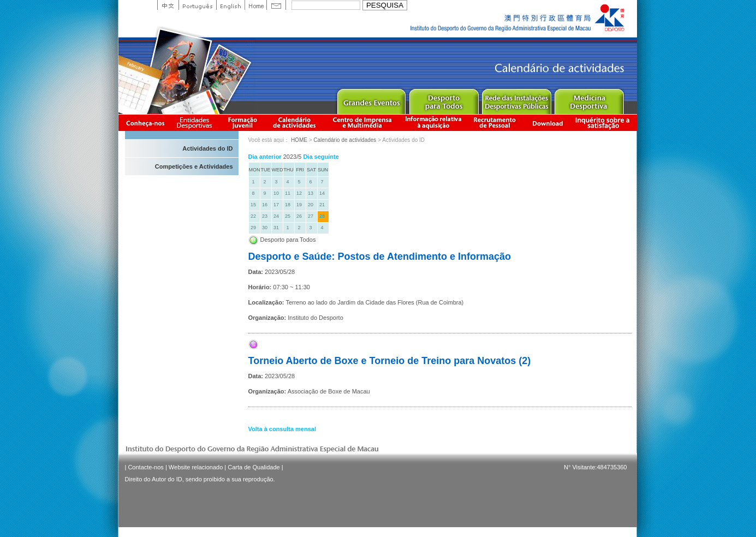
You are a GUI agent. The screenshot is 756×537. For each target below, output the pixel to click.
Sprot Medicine (589, 99)
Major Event (371, 99)
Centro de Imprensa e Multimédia (363, 123)
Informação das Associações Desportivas (196, 123)
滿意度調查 (604, 123)
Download (547, 123)
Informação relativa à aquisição (433, 123)
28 (322, 216)
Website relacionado (196, 467)
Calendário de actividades (295, 123)
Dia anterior (265, 157)
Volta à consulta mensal (282, 429)
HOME (299, 140)
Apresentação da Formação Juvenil (242, 123)
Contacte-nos (145, 467)
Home (255, 5)
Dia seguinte (321, 157)
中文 (168, 5)
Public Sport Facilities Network (516, 99)
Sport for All (444, 99)
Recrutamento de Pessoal (495, 123)
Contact (276, 5)
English (230, 5)
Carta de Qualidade (254, 467)
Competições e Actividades (194, 166)
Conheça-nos (145, 123)
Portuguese (197, 5)
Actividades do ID (207, 148)
